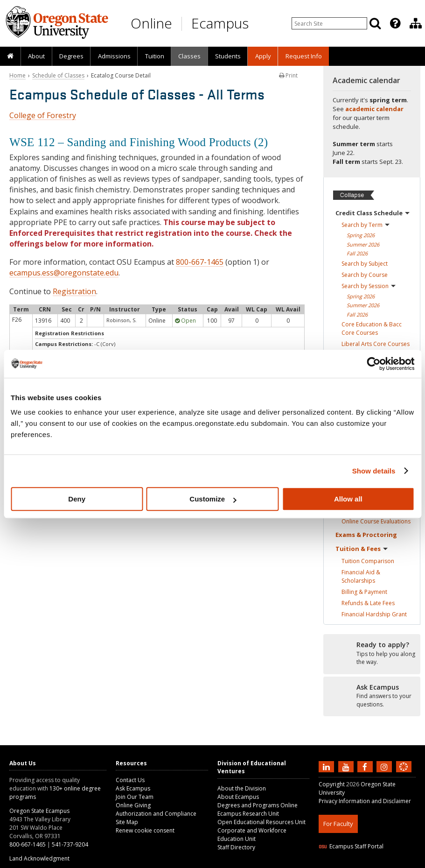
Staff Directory (236, 847)
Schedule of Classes (58, 75)
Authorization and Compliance (156, 814)
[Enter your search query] (329, 23)
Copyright (332, 784)
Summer (363, 244)
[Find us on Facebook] (366, 766)
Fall (357, 253)
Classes (189, 56)
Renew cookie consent (145, 830)
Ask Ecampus (133, 788)
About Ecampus (238, 797)
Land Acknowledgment (39, 858)
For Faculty (338, 824)
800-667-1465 (200, 262)
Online (151, 23)
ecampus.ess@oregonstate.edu (64, 273)
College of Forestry (43, 115)
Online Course (376, 521)
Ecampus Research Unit (248, 814)
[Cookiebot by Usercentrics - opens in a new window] (373, 364)
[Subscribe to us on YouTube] (347, 766)
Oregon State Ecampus (39, 811)
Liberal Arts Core (376, 344)
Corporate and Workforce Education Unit (252, 835)
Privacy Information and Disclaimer (365, 801)
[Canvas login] (404, 774)
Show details (374, 471)
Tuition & (362, 549)
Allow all (348, 499)
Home (17, 75)
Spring (361, 235)
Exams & (366, 535)
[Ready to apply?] (372, 654)
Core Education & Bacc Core (372, 328)
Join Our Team (135, 797)
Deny (77, 499)
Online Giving (133, 805)
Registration (74, 291)
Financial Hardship (374, 614)
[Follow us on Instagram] (385, 766)
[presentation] (394, 23)
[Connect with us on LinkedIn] (327, 766)
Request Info (304, 56)
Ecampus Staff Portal (351, 846)
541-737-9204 (70, 844)
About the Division (242, 788)
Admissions (114, 56)
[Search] (375, 23)
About (36, 56)
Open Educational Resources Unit (261, 822)
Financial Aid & (361, 576)
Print (288, 75)
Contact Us (130, 780)
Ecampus (220, 23)
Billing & (364, 592)
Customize (213, 499)
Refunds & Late (368, 603)
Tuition (155, 56)
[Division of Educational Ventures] (416, 23)
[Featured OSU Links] (395, 23)
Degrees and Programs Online (258, 805)
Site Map (127, 822)
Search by (366, 225)
